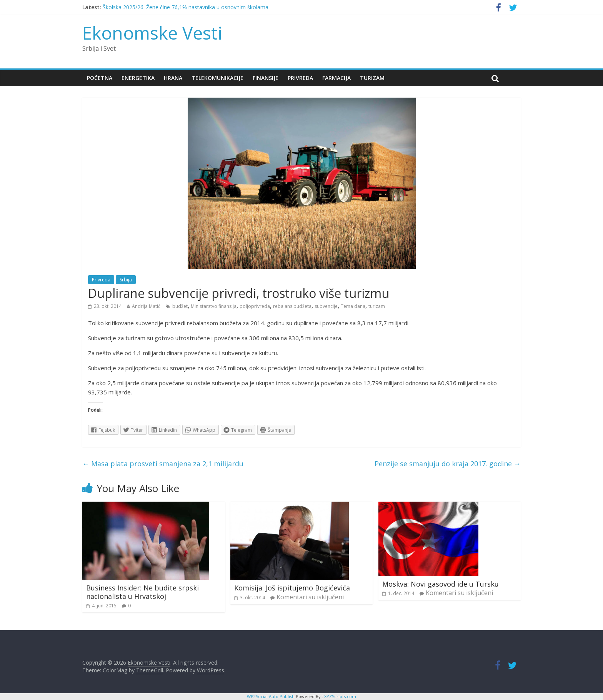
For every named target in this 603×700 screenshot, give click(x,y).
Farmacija (336, 78)
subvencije (326, 306)
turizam (377, 306)
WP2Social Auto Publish (271, 696)
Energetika (138, 78)
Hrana (173, 78)
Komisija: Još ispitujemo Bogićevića (292, 588)
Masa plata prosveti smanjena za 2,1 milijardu (163, 464)
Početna (100, 78)
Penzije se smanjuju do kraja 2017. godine (448, 464)
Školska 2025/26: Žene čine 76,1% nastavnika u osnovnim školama (186, 7)
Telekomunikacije (217, 78)
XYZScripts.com (340, 696)
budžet (180, 306)
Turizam (372, 78)
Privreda (300, 78)
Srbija (126, 280)
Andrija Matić (146, 306)
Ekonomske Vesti (152, 33)
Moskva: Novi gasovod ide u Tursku (441, 584)
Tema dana (353, 306)
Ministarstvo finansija (214, 306)
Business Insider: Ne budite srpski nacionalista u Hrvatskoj (142, 592)
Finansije (266, 78)
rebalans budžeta (292, 306)
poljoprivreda (255, 306)
